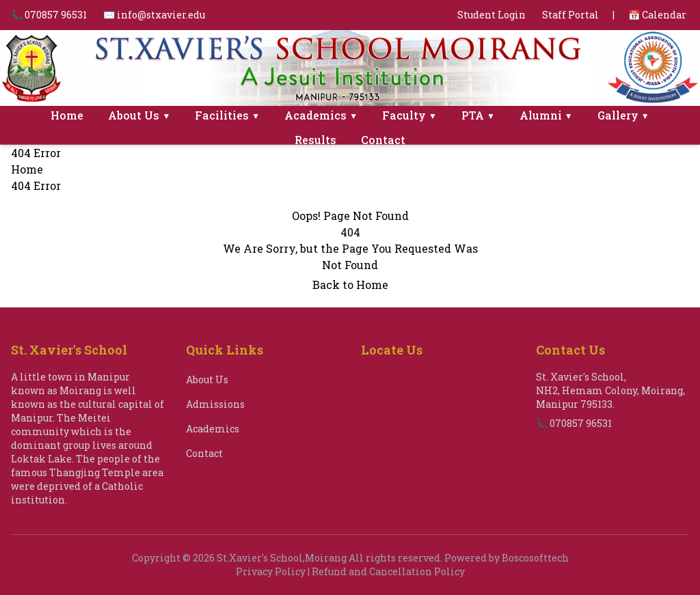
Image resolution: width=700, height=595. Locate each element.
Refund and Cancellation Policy (388, 571)
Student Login (492, 15)
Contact (383, 140)
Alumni (546, 115)
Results (315, 140)
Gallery (623, 115)
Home (67, 115)
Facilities (227, 115)
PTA (478, 115)
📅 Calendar (657, 15)
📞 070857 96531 (49, 15)
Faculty (409, 115)
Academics (321, 115)
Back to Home (350, 285)
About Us (139, 115)
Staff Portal (570, 15)
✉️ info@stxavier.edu (154, 15)
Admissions (215, 404)
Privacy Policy (271, 571)
